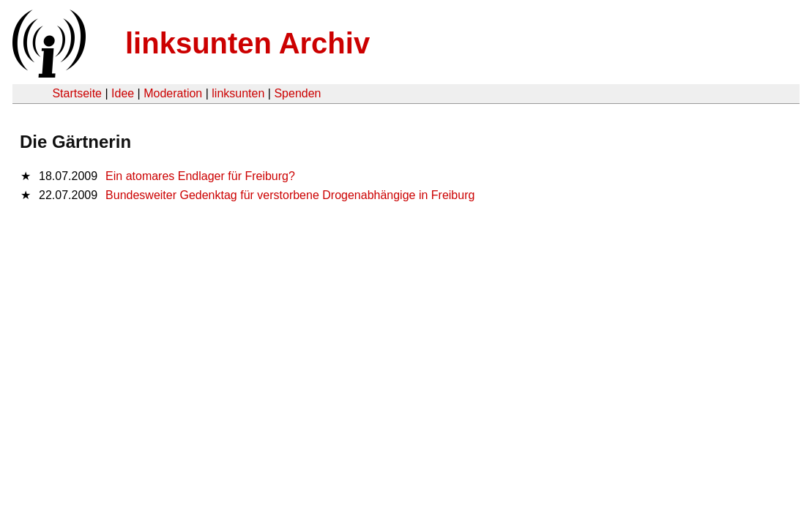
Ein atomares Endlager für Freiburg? (200, 176)
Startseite (77, 93)
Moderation (173, 93)
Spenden (297, 93)
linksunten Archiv (247, 43)
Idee (123, 93)
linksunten (238, 93)
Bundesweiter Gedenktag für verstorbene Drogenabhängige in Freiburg (290, 195)
